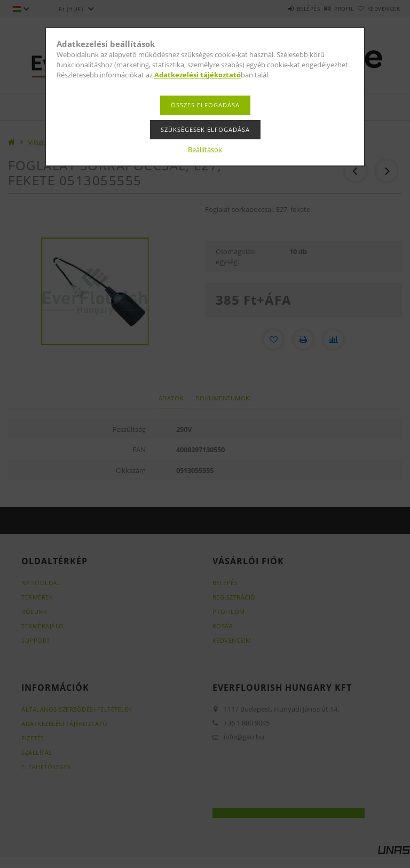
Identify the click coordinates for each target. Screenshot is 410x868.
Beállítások (205, 149)
